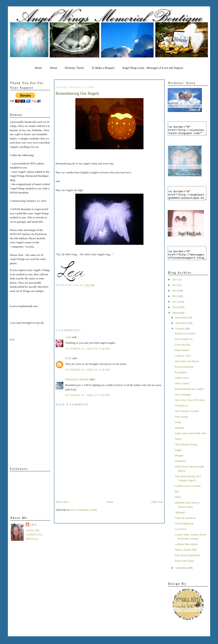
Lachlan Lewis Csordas (188, 494)
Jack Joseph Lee (184, 347)
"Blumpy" (180, 520)
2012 (175, 304)
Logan (178, 458)
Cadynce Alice (183, 363)
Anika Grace (182, 385)
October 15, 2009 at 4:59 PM (87, 370)
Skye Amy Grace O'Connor (190, 408)
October (180, 336)
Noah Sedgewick (184, 531)
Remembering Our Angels (189, 397)
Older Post (157, 502)
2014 (175, 293)
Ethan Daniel (182, 358)
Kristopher (181, 380)
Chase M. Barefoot (185, 526)
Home (38, 68)
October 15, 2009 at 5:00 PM (87, 395)
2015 (175, 287)
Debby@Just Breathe (77, 379)
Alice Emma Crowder (187, 419)
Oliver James (182, 391)
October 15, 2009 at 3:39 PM (87, 349)
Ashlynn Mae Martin (186, 552)
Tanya (178, 446)
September (182, 575)
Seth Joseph (181, 424)
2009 (175, 320)
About (53, 68)
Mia (177, 499)
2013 (175, 298)
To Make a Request (103, 68)
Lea (33, 525)
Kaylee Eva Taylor (185, 341)
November (182, 331)
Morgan (179, 463)
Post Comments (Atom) (84, 510)
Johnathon (180, 469)
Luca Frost (181, 537)
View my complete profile (34, 535)
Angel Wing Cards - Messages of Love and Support (153, 68)
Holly (178, 505)
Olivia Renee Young (186, 452)
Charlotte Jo (181, 413)
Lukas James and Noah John (190, 441)
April (68, 337)
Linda (178, 430)
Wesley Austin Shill (186, 557)
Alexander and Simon (187, 369)
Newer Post (62, 502)
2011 (175, 309)
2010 (175, 315)
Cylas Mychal (182, 352)
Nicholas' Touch (74, 68)
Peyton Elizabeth (184, 374)
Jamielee (179, 435)
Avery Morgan (183, 402)
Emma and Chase (184, 568)
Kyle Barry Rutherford (187, 563)
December (181, 325)
